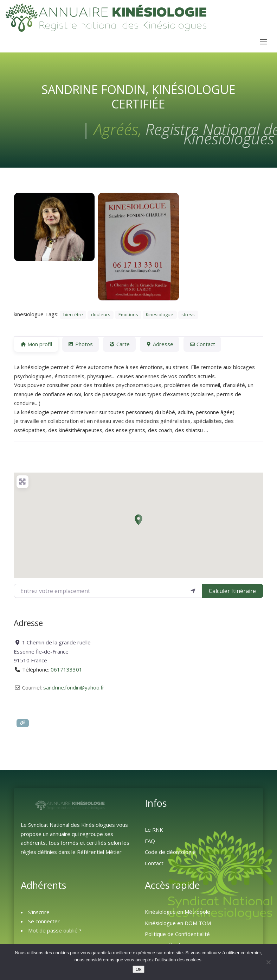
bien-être (73, 315)
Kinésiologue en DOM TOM (178, 923)
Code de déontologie (170, 852)
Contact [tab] (202, 344)
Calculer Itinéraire (232, 591)
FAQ (150, 841)
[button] (138, 520)
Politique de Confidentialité (177, 934)
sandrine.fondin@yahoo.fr (74, 687)
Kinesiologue (160, 315)
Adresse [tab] (160, 344)
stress (188, 315)
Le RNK (154, 830)
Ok (138, 969)
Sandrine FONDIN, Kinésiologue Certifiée (138, 97)
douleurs (101, 315)
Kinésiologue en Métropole (178, 912)
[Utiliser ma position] (193, 591)
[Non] (268, 962)
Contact (154, 863)
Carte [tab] (119, 344)
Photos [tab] (80, 344)
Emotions (128, 315)
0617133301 (66, 669)
